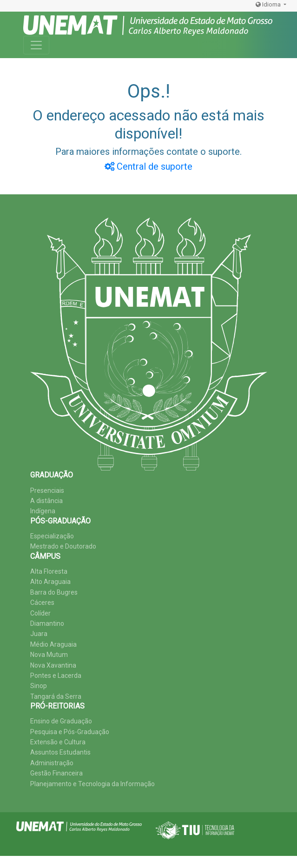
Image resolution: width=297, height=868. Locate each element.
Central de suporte (148, 166)
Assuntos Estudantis (60, 752)
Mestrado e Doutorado (63, 546)
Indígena (43, 511)
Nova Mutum (49, 655)
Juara (39, 634)
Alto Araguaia (50, 582)
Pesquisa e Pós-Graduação (70, 732)
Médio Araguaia (53, 644)
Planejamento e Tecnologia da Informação (92, 784)
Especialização (52, 536)
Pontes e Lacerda (56, 676)
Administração (52, 763)
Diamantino (47, 623)
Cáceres (42, 603)
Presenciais (47, 490)
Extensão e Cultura (58, 742)
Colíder (40, 613)
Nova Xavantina (53, 665)
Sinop (39, 686)
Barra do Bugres (54, 592)
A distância (46, 501)
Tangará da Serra (56, 696)
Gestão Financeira (56, 773)
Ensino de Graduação (61, 721)
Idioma (269, 4)
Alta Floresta (49, 571)
